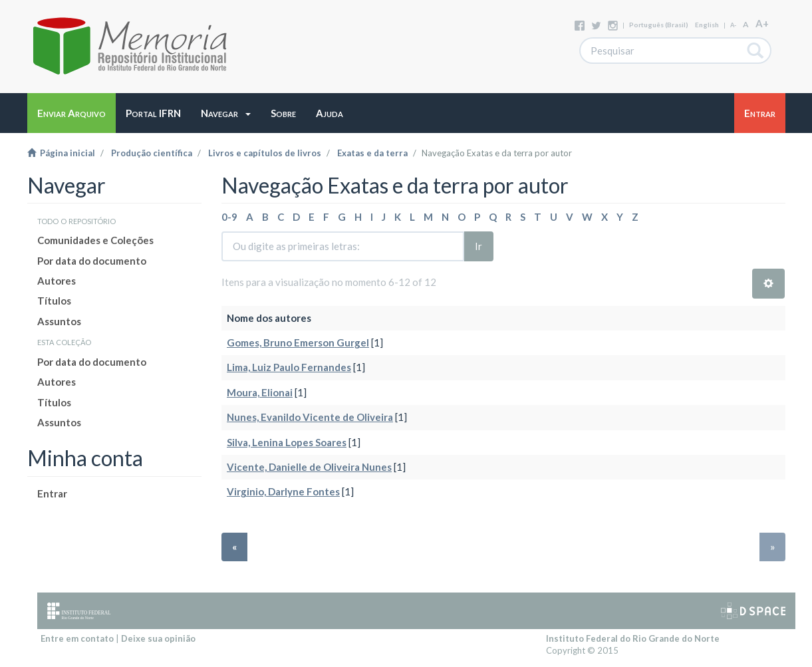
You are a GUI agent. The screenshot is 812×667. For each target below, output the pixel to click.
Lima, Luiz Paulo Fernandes (289, 367)
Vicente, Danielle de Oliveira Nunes (309, 467)
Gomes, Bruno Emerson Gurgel (298, 342)
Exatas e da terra (372, 153)
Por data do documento (92, 261)
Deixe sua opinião (158, 638)
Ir (478, 246)
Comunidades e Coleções (95, 240)
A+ (762, 23)
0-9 (229, 217)
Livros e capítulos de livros (265, 153)
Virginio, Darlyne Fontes (283, 491)
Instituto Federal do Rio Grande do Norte (633, 638)
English (707, 25)
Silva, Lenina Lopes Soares (287, 442)
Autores (57, 281)
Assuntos (59, 321)
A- (733, 25)
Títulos (54, 301)
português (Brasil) (659, 25)
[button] (226, 113)
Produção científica (152, 153)
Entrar (52, 493)
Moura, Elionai (260, 392)
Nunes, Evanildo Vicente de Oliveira (310, 417)
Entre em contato (77, 638)
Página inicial (61, 153)
